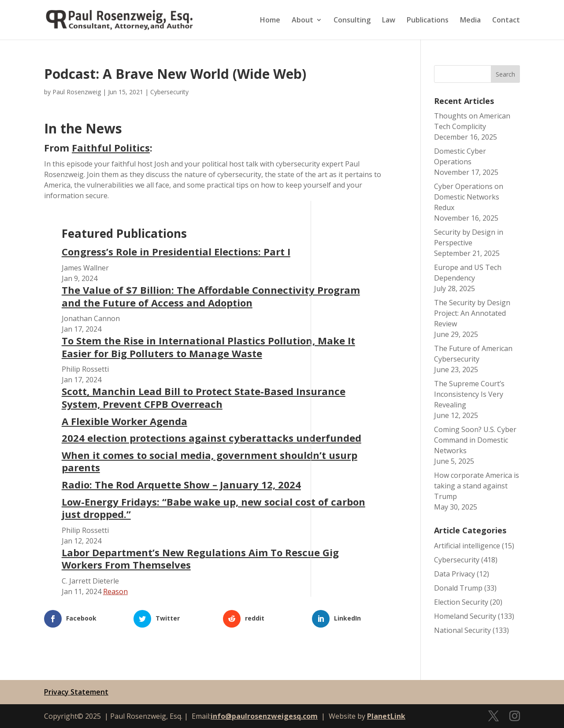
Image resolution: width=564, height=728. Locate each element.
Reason (115, 591)
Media (470, 21)
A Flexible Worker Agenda (124, 421)
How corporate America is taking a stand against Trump (477, 486)
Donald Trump (458, 588)
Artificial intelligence (467, 546)
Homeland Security (465, 616)
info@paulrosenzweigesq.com (264, 716)
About (302, 21)
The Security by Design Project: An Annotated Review (472, 313)
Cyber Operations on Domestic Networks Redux (469, 197)
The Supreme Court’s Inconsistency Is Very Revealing (469, 394)
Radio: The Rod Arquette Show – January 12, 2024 (181, 484)
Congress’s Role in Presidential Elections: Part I (176, 251)
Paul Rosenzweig (77, 92)
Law (389, 21)
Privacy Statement (76, 692)
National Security (462, 630)
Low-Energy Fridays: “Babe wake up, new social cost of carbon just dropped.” (213, 508)
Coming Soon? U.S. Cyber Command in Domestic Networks (475, 440)
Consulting (352, 21)
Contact (506, 21)
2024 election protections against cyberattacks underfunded (211, 438)
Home (270, 21)
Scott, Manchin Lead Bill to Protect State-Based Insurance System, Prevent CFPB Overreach (204, 397)
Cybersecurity (169, 92)
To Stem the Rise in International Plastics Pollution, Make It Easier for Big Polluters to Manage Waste (208, 347)
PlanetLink (386, 716)
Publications (428, 21)
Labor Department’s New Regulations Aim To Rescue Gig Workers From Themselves (200, 559)
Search (505, 74)
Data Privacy (455, 574)
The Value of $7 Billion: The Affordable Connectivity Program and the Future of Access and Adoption (211, 296)
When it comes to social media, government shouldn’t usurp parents (210, 461)
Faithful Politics (111, 148)
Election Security (461, 602)
